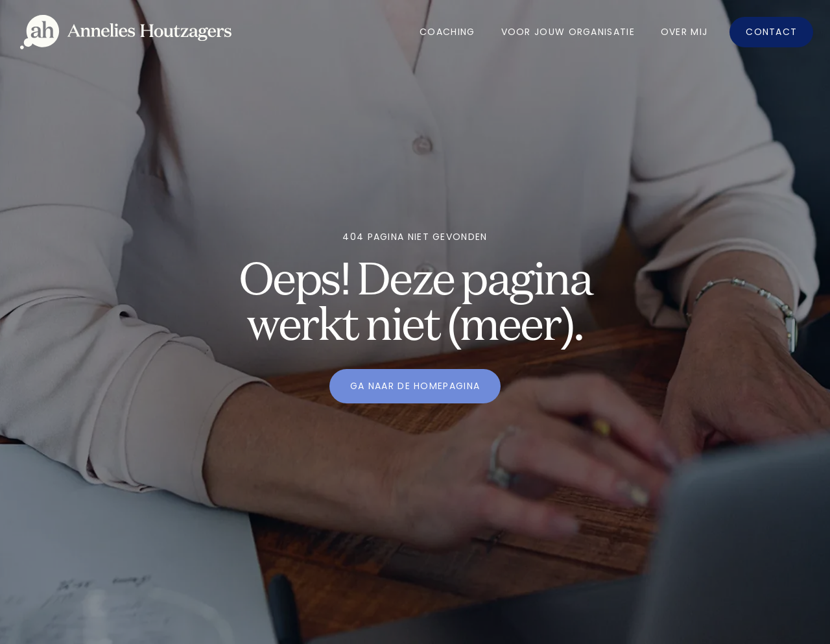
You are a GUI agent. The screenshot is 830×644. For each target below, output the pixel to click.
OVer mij (684, 32)
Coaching (447, 32)
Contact (771, 32)
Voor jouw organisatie (568, 32)
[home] (126, 32)
